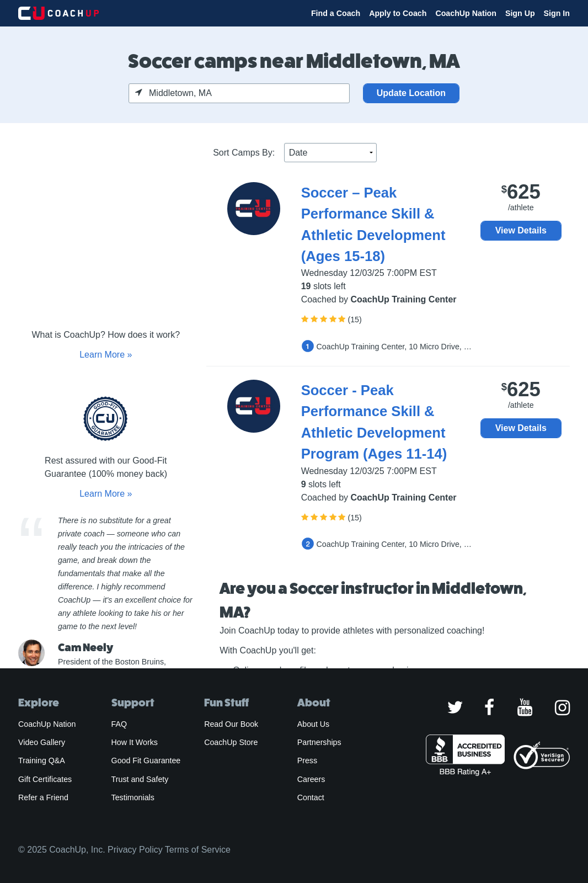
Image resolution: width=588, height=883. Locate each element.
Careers (311, 779)
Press (307, 760)
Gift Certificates (45, 779)
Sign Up (520, 13)
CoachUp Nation (466, 13)
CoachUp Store (231, 742)
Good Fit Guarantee (146, 760)
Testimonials (133, 797)
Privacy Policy (135, 850)
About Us (314, 724)
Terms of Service (198, 850)
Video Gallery (42, 742)
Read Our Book (231, 724)
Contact (311, 797)
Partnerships (319, 742)
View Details (521, 230)
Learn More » (106, 355)
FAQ (119, 724)
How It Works (135, 742)
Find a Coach (336, 13)
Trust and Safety (140, 779)
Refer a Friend (43, 797)
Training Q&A (42, 760)
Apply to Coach (398, 13)
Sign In (557, 13)
